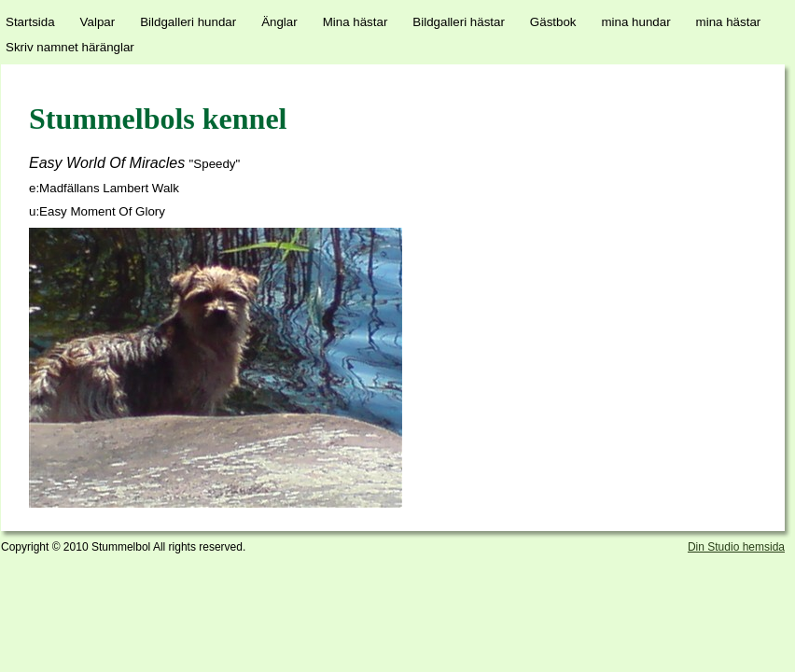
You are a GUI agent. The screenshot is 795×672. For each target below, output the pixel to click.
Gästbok (553, 22)
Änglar (279, 22)
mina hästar (729, 22)
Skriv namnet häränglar (70, 47)
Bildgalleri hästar (459, 22)
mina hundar (636, 22)
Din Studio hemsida (736, 547)
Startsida (30, 22)
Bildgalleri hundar (188, 22)
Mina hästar (356, 22)
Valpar (98, 22)
